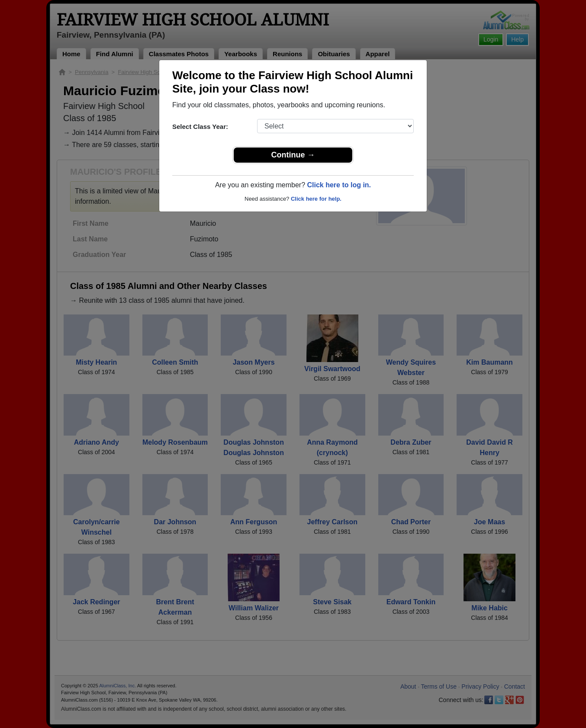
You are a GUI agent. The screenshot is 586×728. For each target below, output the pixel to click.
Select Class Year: (200, 127)
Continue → (293, 155)
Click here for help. (316, 199)
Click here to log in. (339, 185)
